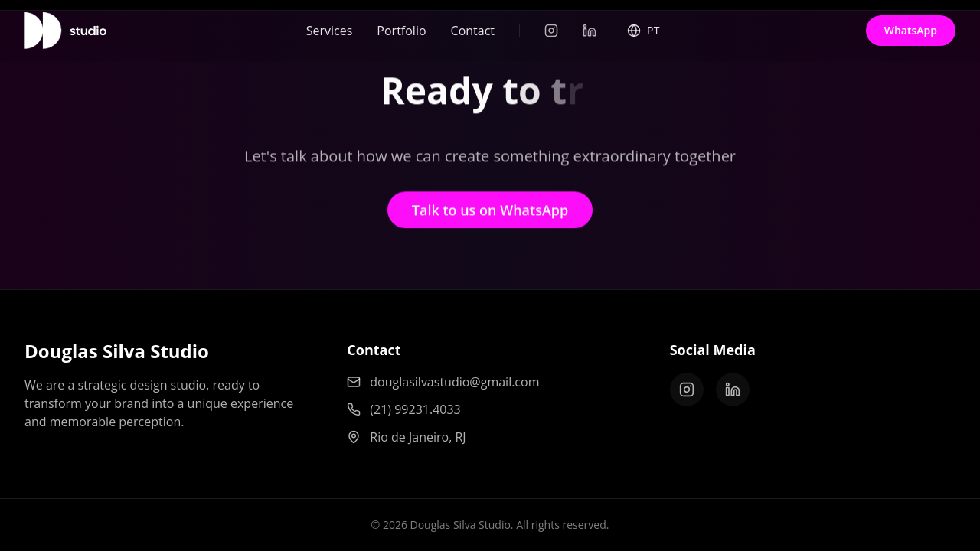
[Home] (65, 31)
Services (330, 26)
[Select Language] (644, 28)
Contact (473, 24)
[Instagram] (551, 31)
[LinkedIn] (590, 31)
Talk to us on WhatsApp (490, 214)
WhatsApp (911, 30)
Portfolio (401, 24)
